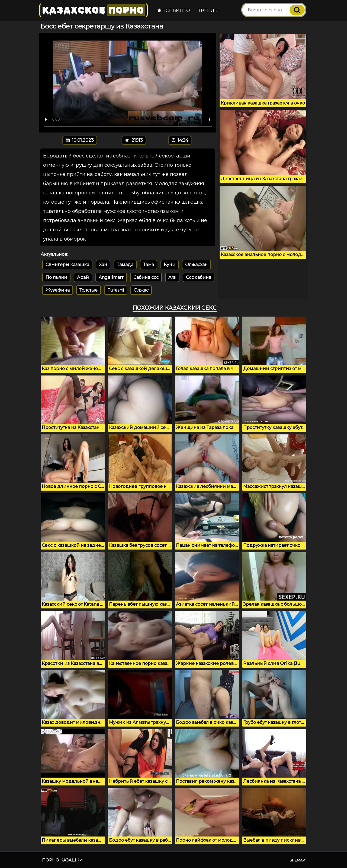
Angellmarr (111, 277)
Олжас (141, 290)
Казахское (94, 10)
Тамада (125, 265)
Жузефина (58, 290)
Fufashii (116, 290)
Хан (103, 265)
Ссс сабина (199, 277)
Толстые (89, 290)
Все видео (174, 10)
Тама (149, 265)
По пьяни (56, 277)
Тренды (209, 10)
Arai (172, 277)
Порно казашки (62, 860)
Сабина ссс (146, 277)
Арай (83, 277)
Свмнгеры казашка (67, 265)
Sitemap (297, 860)
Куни (170, 265)
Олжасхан (196, 265)
